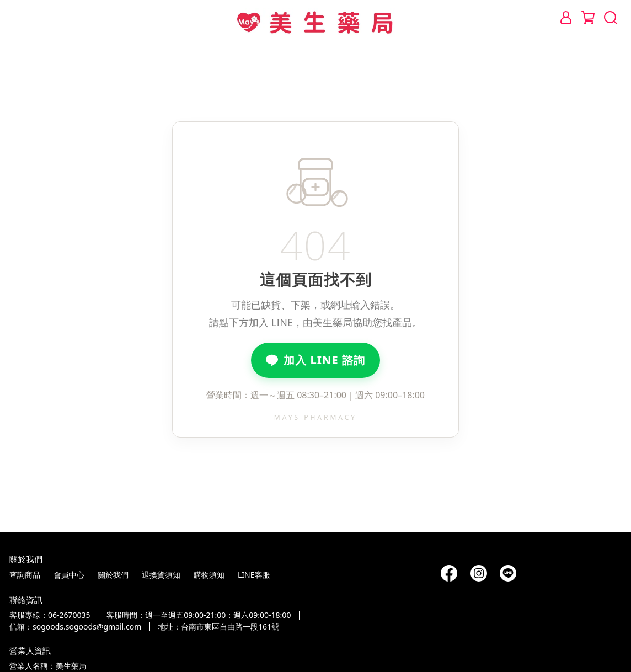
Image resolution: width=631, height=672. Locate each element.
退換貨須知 (161, 575)
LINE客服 (254, 575)
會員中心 (69, 575)
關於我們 (113, 575)
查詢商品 (25, 575)
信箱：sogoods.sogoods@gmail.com (75, 626)
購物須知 (209, 575)
